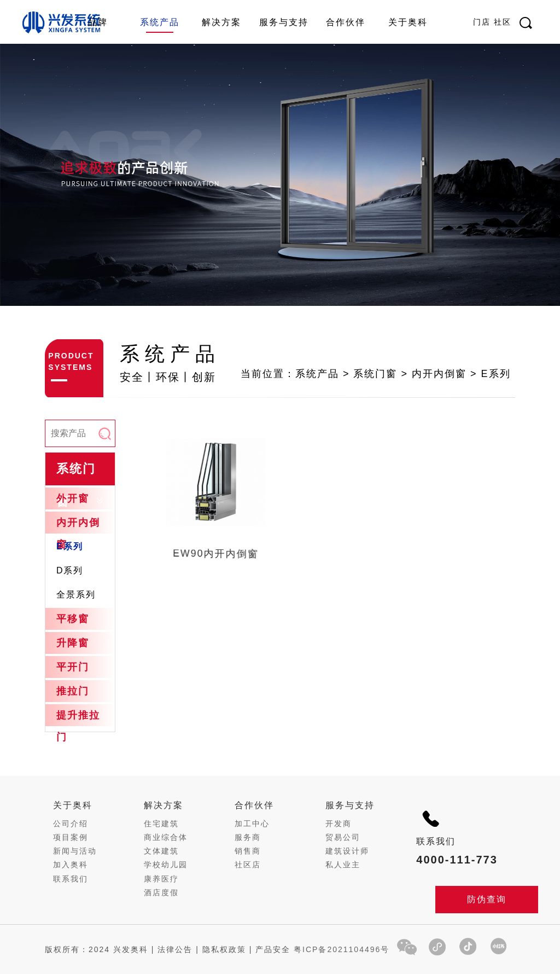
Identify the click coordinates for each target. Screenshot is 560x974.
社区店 (248, 865)
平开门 (73, 667)
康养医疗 (161, 879)
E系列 (70, 546)
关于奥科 (408, 22)
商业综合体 (166, 837)
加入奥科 (71, 865)
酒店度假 (161, 892)
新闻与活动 (75, 851)
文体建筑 (161, 851)
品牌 (98, 22)
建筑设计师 (347, 851)
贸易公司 (343, 837)
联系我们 (71, 879)
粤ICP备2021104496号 (342, 949)
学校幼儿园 (166, 865)
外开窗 (73, 498)
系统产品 (160, 22)
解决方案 (221, 22)
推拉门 (73, 691)
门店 (482, 22)
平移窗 (73, 619)
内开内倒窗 (78, 534)
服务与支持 (284, 22)
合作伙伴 (346, 22)
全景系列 (76, 595)
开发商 (339, 824)
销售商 (248, 851)
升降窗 (73, 643)
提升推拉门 (78, 726)
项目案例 (71, 837)
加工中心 (252, 824)
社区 (503, 22)
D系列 (70, 570)
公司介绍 (71, 824)
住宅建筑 (161, 824)
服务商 (248, 837)
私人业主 (343, 865)
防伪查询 (487, 899)
